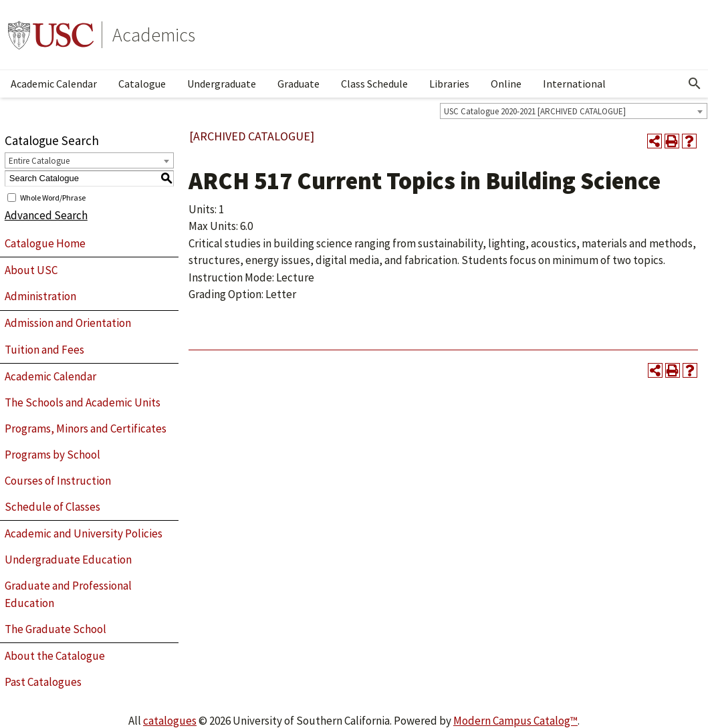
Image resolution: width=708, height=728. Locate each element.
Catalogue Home (45, 243)
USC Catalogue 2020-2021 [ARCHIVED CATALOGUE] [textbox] (535, 111)
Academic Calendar (54, 84)
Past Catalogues (43, 682)
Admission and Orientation (68, 323)
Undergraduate (222, 84)
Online (506, 84)
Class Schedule (374, 84)
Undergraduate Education (68, 560)
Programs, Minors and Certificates (86, 429)
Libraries (449, 84)
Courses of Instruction (58, 481)
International (574, 84)
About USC (31, 270)
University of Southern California (51, 35)
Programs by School (52, 455)
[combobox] (574, 111)
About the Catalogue (55, 656)
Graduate (299, 84)
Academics (154, 35)
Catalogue (142, 84)
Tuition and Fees (44, 350)
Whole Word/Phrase (53, 197)
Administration (40, 296)
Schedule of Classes (52, 507)
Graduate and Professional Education (68, 594)
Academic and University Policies (84, 533)
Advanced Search (46, 215)
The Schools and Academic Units (83, 402)
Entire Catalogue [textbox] (39, 161)
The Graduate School (55, 629)
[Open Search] (695, 84)
